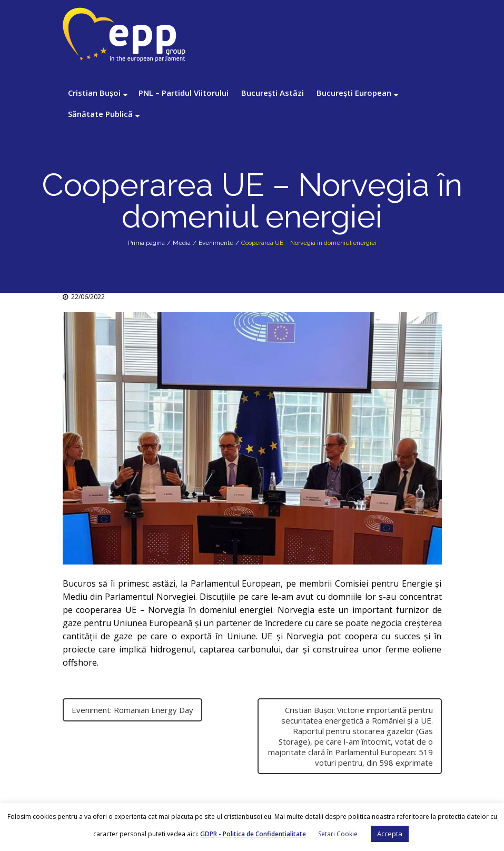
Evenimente (216, 243)
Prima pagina (146, 243)
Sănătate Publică (100, 114)
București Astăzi (273, 93)
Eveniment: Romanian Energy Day (132, 710)
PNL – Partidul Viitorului (184, 93)
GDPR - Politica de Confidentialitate (253, 834)
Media (182, 243)
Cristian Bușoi (94, 93)
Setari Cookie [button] (338, 834)
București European (354, 93)
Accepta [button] (390, 834)
